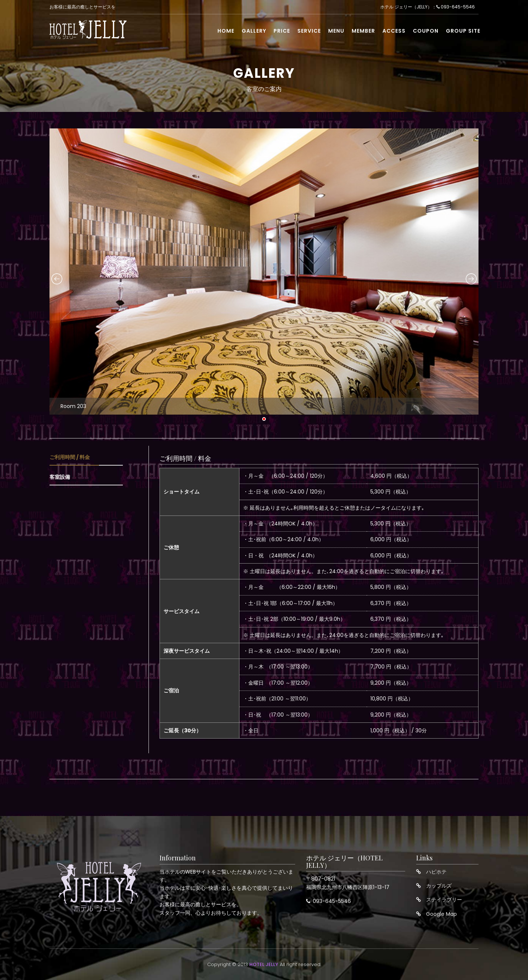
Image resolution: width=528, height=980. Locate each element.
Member (363, 32)
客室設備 (60, 477)
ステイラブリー (444, 900)
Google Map (441, 914)
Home (226, 32)
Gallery (254, 32)
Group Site (463, 32)
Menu (336, 32)
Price (282, 32)
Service (309, 32)
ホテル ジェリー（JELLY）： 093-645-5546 (428, 8)
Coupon (426, 32)
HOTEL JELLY (264, 964)
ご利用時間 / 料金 (70, 457)
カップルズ (439, 886)
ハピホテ (436, 872)
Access (394, 32)
